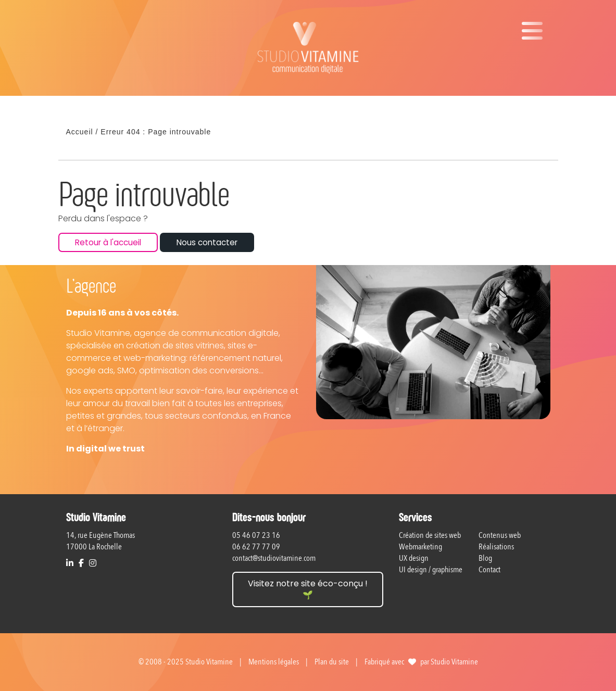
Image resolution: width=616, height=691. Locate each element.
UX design (414, 558)
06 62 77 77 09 (256, 547)
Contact (489, 570)
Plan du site (332, 662)
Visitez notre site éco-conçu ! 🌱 (308, 589)
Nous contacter (207, 242)
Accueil (80, 132)
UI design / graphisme (431, 570)
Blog (485, 558)
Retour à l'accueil (108, 242)
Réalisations (496, 547)
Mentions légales (274, 662)
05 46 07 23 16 (256, 535)
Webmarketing (420, 547)
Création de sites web (430, 535)
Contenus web (500, 535)
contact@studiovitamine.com (274, 558)
